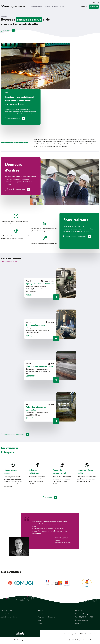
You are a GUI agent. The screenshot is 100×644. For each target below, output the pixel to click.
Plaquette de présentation (46, 617)
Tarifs (40, 623)
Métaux (29, 294)
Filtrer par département (9, 262)
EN (98, 2)
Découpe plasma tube (35, 325)
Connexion (83, 6)
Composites (31, 377)
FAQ (39, 620)
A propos (55, 6)
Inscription (94, 7)
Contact (63, 6)
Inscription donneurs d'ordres (10, 614)
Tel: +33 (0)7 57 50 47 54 (84, 617)
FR (94, 2)
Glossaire (47, 6)
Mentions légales (20, 640)
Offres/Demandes (36, 6)
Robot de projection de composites (36, 409)
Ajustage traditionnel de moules (40, 284)
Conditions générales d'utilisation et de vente (80, 634)
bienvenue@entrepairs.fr (84, 614)
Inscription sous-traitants (9, 617)
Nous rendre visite (82, 620)
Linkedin (78, 623)
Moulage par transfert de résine (40, 366)
